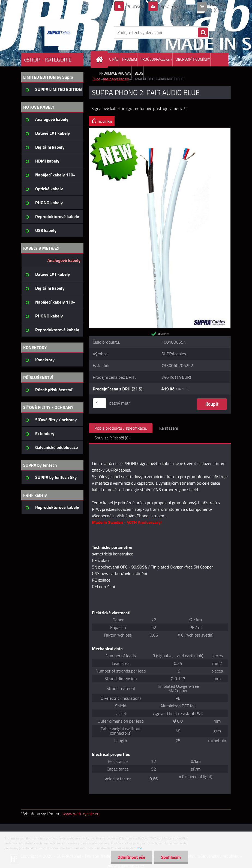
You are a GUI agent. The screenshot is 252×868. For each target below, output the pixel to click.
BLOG (139, 73)
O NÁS (114, 59)
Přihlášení (135, 7)
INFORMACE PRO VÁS (115, 73)
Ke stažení (169, 428)
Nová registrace (174, 7)
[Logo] (59, 32)
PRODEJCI (130, 59)
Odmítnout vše (131, 857)
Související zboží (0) (112, 438)
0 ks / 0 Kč (218, 4)
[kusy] (100, 403)
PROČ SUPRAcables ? (156, 59)
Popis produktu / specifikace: (121, 428)
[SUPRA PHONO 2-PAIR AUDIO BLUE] (160, 130)
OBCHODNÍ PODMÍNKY (193, 59)
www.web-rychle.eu (81, 814)
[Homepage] (100, 59)
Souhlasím (171, 857)
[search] (203, 33)
